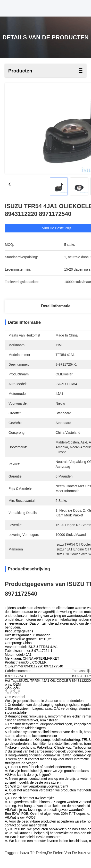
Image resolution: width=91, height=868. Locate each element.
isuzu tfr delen (33, 853)
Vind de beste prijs (64, 228)
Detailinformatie (56, 306)
